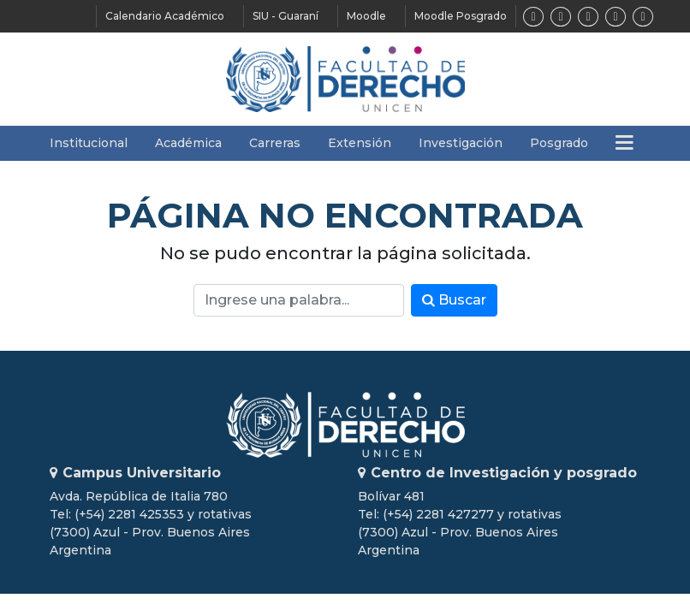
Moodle (366, 16)
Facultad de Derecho (345, 79)
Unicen (345, 425)
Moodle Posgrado (461, 16)
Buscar (454, 300)
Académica (188, 143)
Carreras (275, 143)
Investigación (461, 143)
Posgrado (559, 143)
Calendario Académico (165, 16)
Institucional (89, 143)
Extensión (360, 143)
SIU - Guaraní (286, 16)
